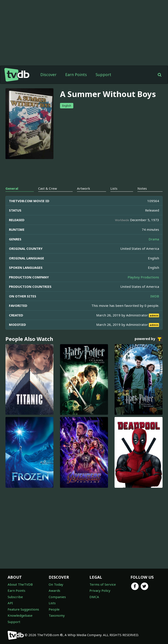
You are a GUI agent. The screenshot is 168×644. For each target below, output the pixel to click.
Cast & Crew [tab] (48, 188)
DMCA (94, 597)
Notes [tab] (142, 188)
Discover (48, 75)
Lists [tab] (114, 188)
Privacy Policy (100, 590)
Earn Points (76, 75)
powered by (149, 339)
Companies (57, 597)
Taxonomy (57, 615)
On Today (56, 584)
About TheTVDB (20, 584)
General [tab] (12, 188)
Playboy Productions (143, 277)
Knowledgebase (20, 615)
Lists (52, 603)
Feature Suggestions (23, 609)
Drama (154, 239)
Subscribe (15, 597)
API (10, 603)
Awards (54, 590)
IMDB (155, 296)
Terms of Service (103, 584)
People (54, 609)
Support (103, 75)
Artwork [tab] (84, 188)
